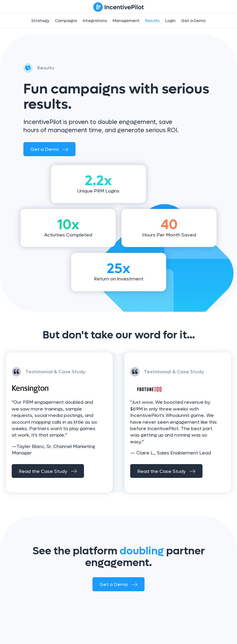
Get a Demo (193, 21)
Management (126, 21)
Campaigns (66, 21)
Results (152, 21)
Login (170, 21)
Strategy (40, 21)
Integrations (95, 21)
